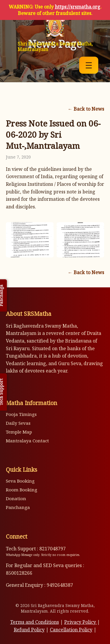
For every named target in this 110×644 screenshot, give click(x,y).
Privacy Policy (81, 622)
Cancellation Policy (71, 630)
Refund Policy (29, 630)
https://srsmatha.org (78, 7)
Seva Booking (20, 481)
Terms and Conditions (35, 622)
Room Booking (22, 490)
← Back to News (86, 109)
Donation (16, 498)
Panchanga (18, 507)
